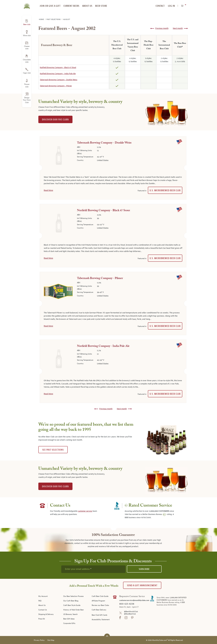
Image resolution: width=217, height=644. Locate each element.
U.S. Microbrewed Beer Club (165, 190)
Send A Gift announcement (142, 585)
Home (42, 19)
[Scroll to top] (107, 636)
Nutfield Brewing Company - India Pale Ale (58, 74)
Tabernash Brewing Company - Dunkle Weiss (59, 80)
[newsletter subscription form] (93, 569)
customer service (85, 511)
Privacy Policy (39, 640)
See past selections (53, 450)
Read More (48, 190)
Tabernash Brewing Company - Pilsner (56, 86)
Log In (171, 6)
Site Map (51, 640)
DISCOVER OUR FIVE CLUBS (55, 120)
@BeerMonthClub (131, 612)
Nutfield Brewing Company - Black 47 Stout (58, 68)
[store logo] (27, 4)
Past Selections (54, 19)
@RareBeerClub (130, 614)
